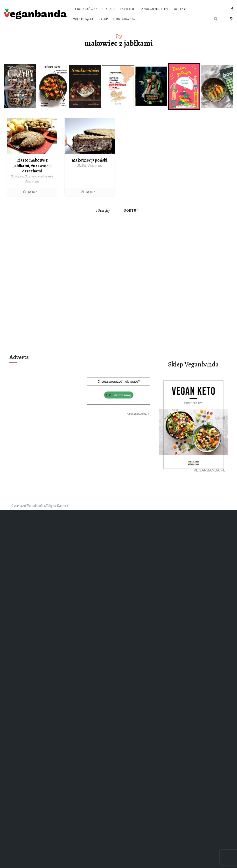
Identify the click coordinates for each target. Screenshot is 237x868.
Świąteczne (32, 181)
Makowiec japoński (90, 160)
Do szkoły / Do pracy (23, 176)
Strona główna (85, 9)
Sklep (103, 19)
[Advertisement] (59, 291)
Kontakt (180, 9)
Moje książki (83, 19)
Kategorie (128, 9)
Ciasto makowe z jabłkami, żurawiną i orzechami (32, 166)
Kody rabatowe (125, 19)
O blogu (109, 9)
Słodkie (82, 166)
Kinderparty (45, 176)
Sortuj (131, 211)
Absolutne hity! (155, 9)
